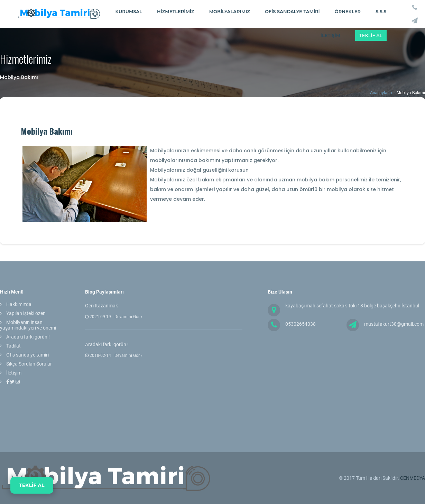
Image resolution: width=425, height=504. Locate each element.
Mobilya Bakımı (411, 93)
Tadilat (13, 346)
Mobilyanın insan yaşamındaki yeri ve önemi (28, 325)
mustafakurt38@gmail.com (394, 324)
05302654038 (301, 324)
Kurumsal (129, 11)
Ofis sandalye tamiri (27, 355)
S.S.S (381, 11)
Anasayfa (379, 93)
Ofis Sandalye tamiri (292, 11)
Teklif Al (371, 35)
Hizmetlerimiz (176, 11)
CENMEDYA (413, 478)
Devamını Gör (128, 317)
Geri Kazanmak (101, 306)
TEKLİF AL (32, 485)
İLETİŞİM (330, 35)
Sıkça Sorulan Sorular (29, 364)
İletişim (14, 373)
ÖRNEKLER (348, 11)
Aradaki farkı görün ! (28, 337)
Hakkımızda (19, 304)
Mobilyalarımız (230, 11)
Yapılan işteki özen (26, 313)
